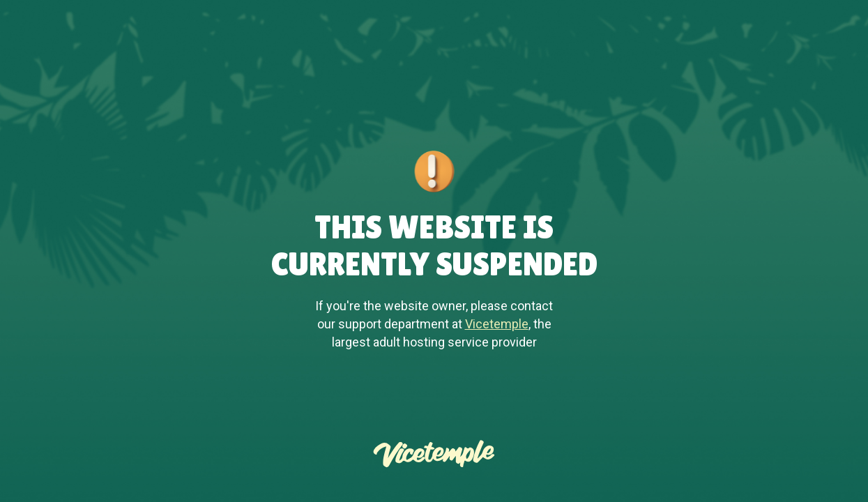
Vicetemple (497, 324)
